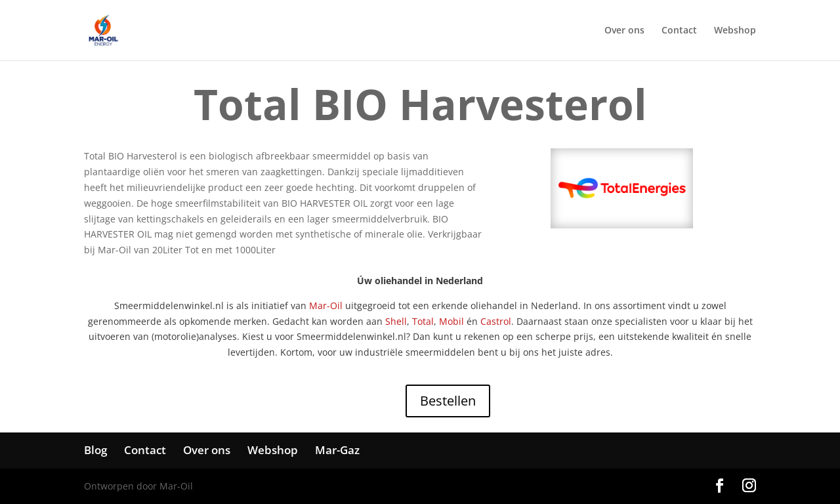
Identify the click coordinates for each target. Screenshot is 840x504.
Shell (396, 321)
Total (423, 321)
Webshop (735, 31)
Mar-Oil (326, 305)
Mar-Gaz (337, 450)
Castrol (496, 321)
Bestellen (448, 401)
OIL (360, 203)
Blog (95, 450)
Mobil (451, 321)
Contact (679, 31)
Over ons (624, 31)
